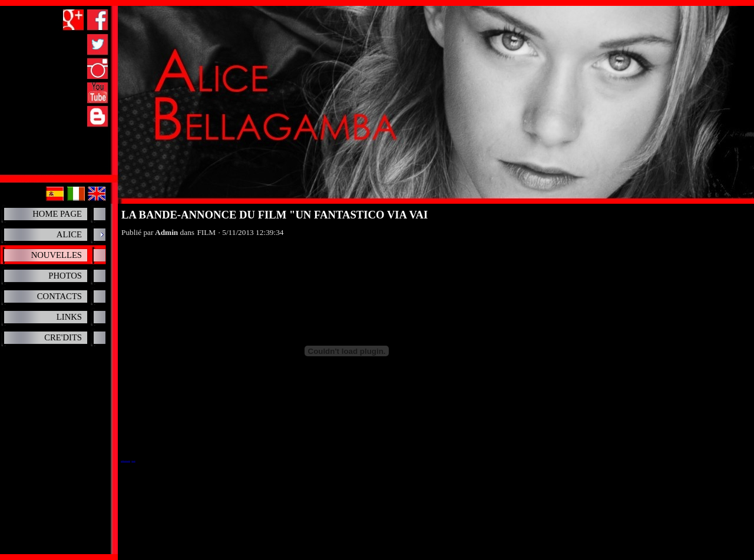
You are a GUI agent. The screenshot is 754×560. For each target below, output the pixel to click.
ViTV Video (133, 461)
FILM (206, 232)
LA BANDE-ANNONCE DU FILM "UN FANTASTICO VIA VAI (275, 215)
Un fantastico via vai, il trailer (125, 461)
